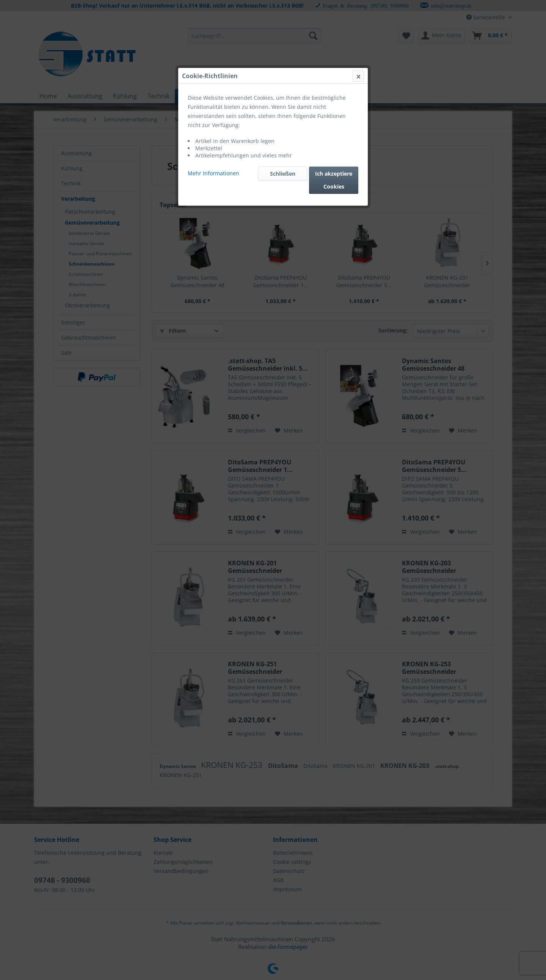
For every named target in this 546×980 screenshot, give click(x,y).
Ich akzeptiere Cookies (334, 180)
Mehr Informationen (213, 173)
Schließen (283, 174)
